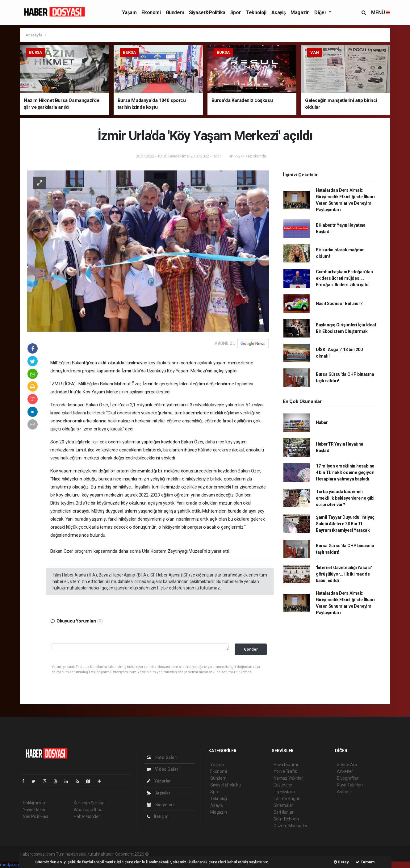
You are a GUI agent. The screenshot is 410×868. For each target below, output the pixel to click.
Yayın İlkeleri (35, 810)
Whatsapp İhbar (89, 810)
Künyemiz (161, 805)
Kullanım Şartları (89, 803)
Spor (236, 13)
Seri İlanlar (284, 812)
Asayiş (279, 13)
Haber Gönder (87, 816)
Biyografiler (348, 778)
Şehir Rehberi (286, 819)
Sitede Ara (347, 765)
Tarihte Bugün (287, 799)
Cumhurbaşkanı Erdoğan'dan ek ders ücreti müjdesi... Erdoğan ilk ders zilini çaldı (344, 278)
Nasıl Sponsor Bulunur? (339, 304)
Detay (341, 862)
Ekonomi (151, 13)
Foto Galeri (162, 757)
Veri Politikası (35, 816)
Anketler (345, 771)
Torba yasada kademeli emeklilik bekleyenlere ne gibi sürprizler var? (345, 498)
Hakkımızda (34, 803)
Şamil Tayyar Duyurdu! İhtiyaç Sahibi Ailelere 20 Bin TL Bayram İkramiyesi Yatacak (345, 524)
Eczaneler (283, 785)
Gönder (251, 649)
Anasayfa (34, 35)
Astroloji (345, 792)
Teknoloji (256, 13)
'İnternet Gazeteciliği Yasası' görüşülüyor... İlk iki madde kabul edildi (344, 574)
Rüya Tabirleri (350, 785)
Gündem (175, 13)
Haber (322, 422)
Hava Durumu (287, 765)
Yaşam (129, 13)
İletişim (158, 816)
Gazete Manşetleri (291, 826)
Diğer (321, 13)
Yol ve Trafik (285, 771)
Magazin (300, 13)
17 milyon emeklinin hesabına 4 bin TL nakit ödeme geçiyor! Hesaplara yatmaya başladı (345, 472)
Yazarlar (159, 781)
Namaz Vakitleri (289, 778)
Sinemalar (283, 805)
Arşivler (159, 793)
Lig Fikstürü (284, 792)
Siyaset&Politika (207, 13)
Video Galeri (163, 769)
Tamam (365, 862)
